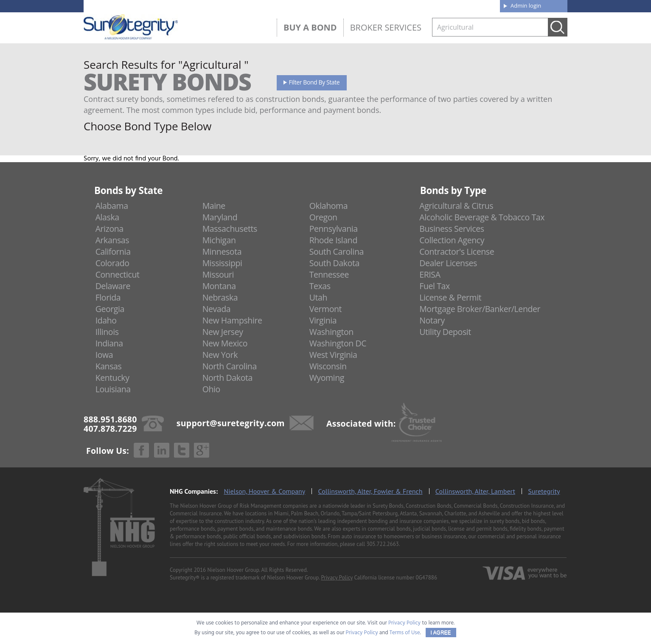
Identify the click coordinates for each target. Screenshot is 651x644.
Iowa (104, 355)
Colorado (112, 263)
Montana (219, 286)
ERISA (430, 274)
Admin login (526, 6)
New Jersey (223, 332)
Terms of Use (405, 633)
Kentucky (112, 378)
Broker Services (386, 27)
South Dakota (334, 263)
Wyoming (327, 378)
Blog (416, 5)
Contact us (474, 5)
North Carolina (230, 366)
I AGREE (441, 633)
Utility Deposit (445, 332)
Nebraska (220, 297)
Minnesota (222, 252)
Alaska (107, 217)
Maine (214, 206)
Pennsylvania (334, 229)
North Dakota (227, 378)
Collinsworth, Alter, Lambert (475, 491)
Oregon (323, 217)
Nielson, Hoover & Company (264, 491)
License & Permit (450, 297)
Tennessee (329, 274)
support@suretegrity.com (231, 423)
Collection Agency (452, 240)
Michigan (219, 240)
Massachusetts (230, 229)
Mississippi (222, 263)
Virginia (323, 320)
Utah (318, 297)
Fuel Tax (435, 286)
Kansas (109, 366)
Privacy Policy (337, 578)
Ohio (211, 389)
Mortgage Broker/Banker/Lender (480, 309)
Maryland (220, 217)
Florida (108, 297)
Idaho (106, 320)
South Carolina (337, 252)
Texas (320, 286)
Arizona (109, 229)
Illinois (107, 332)
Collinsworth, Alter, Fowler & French (370, 491)
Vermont (325, 309)
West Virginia (333, 355)
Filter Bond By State (314, 82)
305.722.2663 (382, 544)
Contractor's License (457, 252)
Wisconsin (328, 366)
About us (361, 5)
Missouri (218, 274)
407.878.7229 (211, 6)
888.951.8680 (150, 6)
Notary (432, 320)
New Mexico (225, 343)
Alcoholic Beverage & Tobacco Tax (482, 217)
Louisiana (113, 389)
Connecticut (118, 274)
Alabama (112, 206)
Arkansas (112, 240)
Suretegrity (544, 491)
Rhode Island (333, 240)
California (113, 252)
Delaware (113, 286)
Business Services (452, 229)
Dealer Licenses (448, 263)
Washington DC (338, 343)
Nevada (217, 309)
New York (220, 355)
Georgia (110, 309)
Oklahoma (329, 206)
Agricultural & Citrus (456, 206)
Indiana (109, 343)
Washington (331, 332)
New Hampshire (232, 320)
